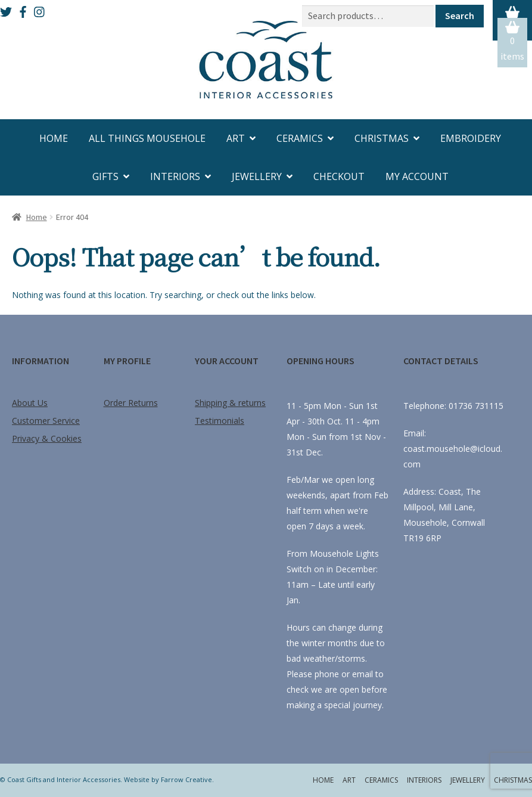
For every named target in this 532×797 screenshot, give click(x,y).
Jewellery (257, 176)
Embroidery (471, 138)
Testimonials (220, 421)
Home (54, 138)
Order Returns (131, 403)
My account (417, 176)
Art (236, 138)
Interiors (175, 176)
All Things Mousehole (147, 138)
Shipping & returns (230, 403)
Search (460, 15)
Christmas (382, 138)
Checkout (339, 176)
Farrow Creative (186, 779)
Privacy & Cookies (47, 438)
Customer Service (46, 421)
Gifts (105, 176)
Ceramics (300, 138)
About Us (30, 403)
